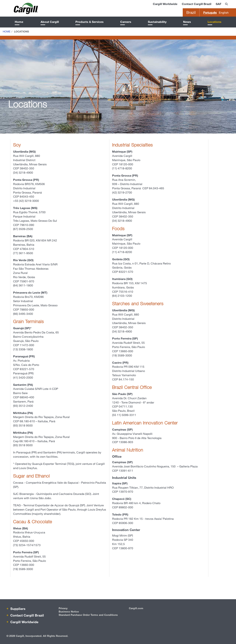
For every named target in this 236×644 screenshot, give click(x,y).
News (187, 22)
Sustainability (157, 22)
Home (19, 22)
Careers (126, 22)
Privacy (63, 608)
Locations (215, 22)
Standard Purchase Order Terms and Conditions (88, 615)
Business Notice (69, 611)
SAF (218, 4)
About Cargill (50, 22)
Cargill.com (136, 608)
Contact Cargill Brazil (197, 4)
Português (210, 12)
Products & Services (90, 22)
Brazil (191, 12)
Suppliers (17, 609)
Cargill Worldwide (165, 4)
